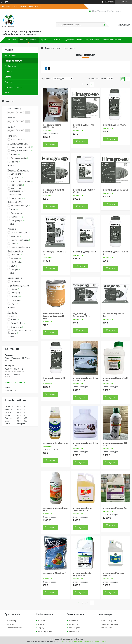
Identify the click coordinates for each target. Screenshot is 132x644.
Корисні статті (93, 40)
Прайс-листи (10, 66)
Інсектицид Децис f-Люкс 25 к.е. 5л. (83, 509)
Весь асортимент (45, 631)
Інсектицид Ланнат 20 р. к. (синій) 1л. (85, 379)
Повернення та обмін (113, 40)
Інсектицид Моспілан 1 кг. (54, 574)
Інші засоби (74, 631)
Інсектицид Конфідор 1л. (55, 443)
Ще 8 (12, 336)
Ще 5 (12, 165)
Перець (41, 628)
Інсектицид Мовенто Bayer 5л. (114, 574)
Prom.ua (79, 639)
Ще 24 (13, 224)
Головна (12, 40)
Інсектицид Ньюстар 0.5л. (83, 126)
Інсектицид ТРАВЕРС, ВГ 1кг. (55, 253)
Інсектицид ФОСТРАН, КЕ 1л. (115, 253)
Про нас (45, 40)
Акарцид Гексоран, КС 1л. (54, 379)
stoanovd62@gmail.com (15, 382)
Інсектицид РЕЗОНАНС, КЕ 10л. (84, 191)
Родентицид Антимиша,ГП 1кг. (82, 315)
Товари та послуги (28, 40)
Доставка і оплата (74, 40)
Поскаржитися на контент (72, 641)
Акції (7, 93)
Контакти (57, 40)
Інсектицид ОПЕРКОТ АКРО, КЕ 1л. (53, 191)
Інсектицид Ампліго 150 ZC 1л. (115, 444)
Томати (41, 624)
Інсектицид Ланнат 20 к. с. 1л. (85, 444)
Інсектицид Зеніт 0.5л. (114, 125)
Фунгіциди (74, 624)
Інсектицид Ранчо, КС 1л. (115, 190)
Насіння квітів (107, 628)
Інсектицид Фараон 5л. (85, 252)
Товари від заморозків (110, 624)
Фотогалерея (11, 56)
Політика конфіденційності (95, 641)
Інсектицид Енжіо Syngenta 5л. (82, 574)
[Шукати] (104, 25)
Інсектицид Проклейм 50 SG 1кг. (116, 379)
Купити (52, 144)
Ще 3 (12, 273)
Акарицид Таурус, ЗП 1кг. (114, 315)
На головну (12, 621)
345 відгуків (109, 2)
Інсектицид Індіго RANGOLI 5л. (52, 126)
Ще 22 (13, 307)
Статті (8, 77)
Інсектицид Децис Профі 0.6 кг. (55, 509)
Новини (8, 71)
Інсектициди (75, 628)
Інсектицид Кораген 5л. (115, 508)
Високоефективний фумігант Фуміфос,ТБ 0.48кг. (53, 316)
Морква (41, 621)
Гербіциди (74, 621)
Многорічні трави (108, 621)
